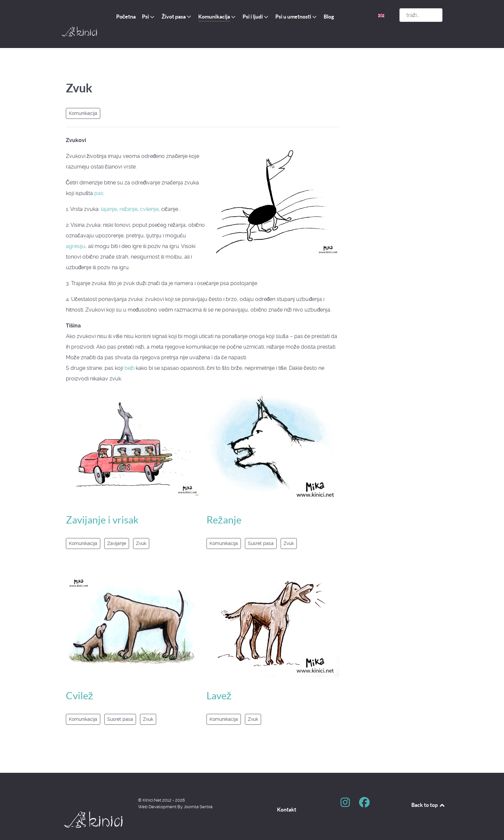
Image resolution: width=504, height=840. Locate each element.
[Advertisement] (401, 157)
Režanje (224, 505)
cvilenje (149, 194)
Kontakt (287, 795)
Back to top (429, 790)
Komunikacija (83, 98)
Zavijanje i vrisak (102, 505)
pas (99, 178)
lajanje (109, 194)
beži (129, 353)
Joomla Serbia (198, 792)
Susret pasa (120, 704)
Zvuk (141, 529)
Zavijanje (117, 529)
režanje (128, 194)
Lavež (219, 681)
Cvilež (80, 681)
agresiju (76, 231)
